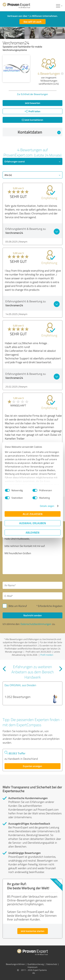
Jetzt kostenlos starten (33, 931)
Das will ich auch (32, 22)
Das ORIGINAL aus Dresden (20, 685)
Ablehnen (32, 532)
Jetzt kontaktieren (32, 120)
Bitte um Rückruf (18, 606)
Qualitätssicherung (36, 964)
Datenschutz (52, 964)
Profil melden (47, 655)
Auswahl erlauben (33, 523)
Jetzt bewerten (33, 103)
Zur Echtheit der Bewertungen (32, 94)
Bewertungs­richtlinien (15, 964)
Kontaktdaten (39, 132)
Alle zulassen (33, 514)
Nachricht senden (33, 615)
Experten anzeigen (32, 766)
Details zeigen (47, 506)
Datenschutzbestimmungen (36, 624)
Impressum (32, 967)
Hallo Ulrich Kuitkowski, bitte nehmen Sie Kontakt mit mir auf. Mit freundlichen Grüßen (32, 555)
